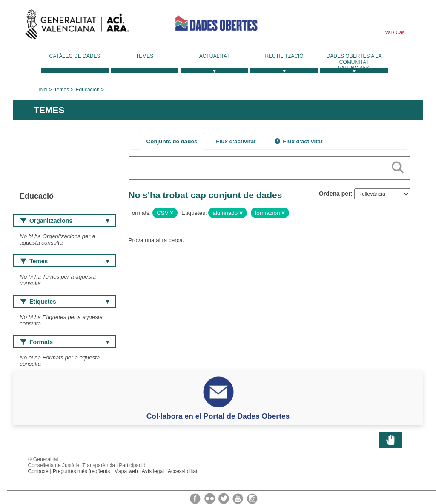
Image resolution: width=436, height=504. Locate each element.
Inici (43, 90)
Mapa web (126, 471)
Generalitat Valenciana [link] (77, 26)
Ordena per (335, 194)
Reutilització (284, 56)
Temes (145, 56)
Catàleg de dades (75, 56)
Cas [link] (399, 32)
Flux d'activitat (236, 141)
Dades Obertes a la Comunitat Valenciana (354, 62)
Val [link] (388, 32)
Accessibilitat (183, 471)
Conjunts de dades (172, 141)
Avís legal (153, 471)
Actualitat (215, 56)
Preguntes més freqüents (82, 471)
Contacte (38, 471)
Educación (88, 90)
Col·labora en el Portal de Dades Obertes (218, 416)
